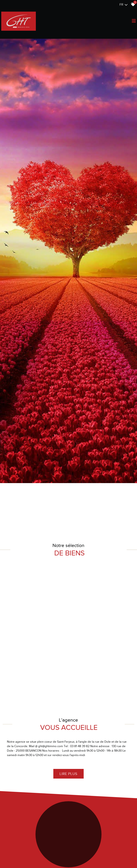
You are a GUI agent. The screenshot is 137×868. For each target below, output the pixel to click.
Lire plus (68, 855)
